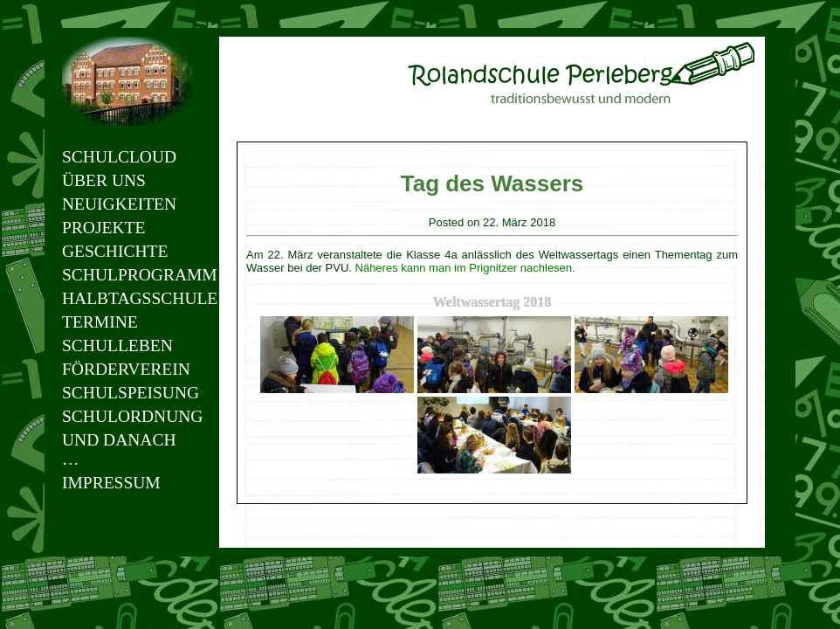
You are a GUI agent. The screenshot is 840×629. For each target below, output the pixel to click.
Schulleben (117, 346)
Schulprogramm (127, 275)
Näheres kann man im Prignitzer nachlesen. (465, 268)
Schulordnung (127, 416)
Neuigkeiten (119, 204)
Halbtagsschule (127, 298)
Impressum (111, 483)
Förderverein (126, 369)
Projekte (103, 228)
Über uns (104, 180)
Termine (100, 322)
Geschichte (115, 251)
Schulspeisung (127, 393)
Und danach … (119, 449)
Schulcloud (119, 157)
